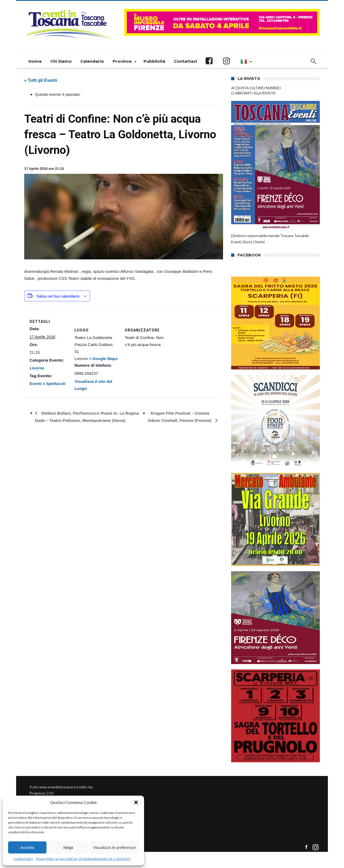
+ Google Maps (103, 359)
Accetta (27, 847)
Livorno (37, 368)
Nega (68, 847)
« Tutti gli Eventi (41, 80)
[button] (136, 802)
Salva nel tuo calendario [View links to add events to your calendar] (58, 296)
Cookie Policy (23, 859)
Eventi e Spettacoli (47, 384)
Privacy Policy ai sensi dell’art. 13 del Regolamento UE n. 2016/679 (83, 859)
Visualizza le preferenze (114, 847)
